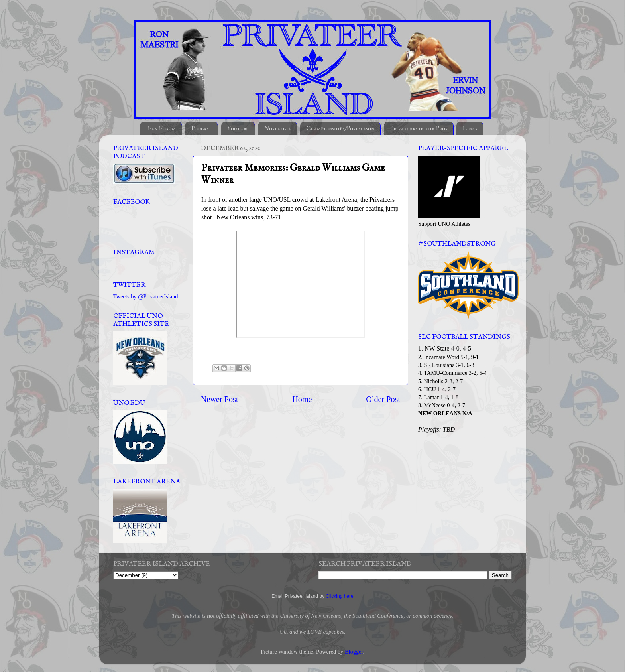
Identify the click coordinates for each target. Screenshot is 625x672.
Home (302, 399)
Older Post (383, 399)
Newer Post (220, 399)
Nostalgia (277, 129)
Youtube (238, 129)
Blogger (354, 652)
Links (470, 129)
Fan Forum (162, 129)
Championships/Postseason (340, 129)
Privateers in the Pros (419, 129)
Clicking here (339, 596)
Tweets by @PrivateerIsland (146, 296)
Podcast (201, 129)
